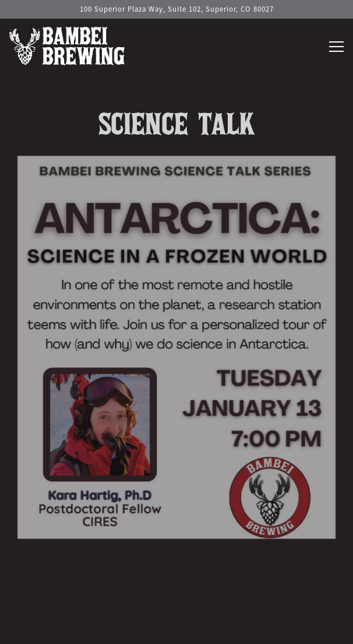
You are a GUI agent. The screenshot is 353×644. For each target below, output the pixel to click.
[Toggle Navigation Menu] (336, 47)
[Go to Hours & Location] (176, 9)
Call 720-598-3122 (176, 599)
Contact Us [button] (176, 629)
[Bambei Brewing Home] (67, 44)
